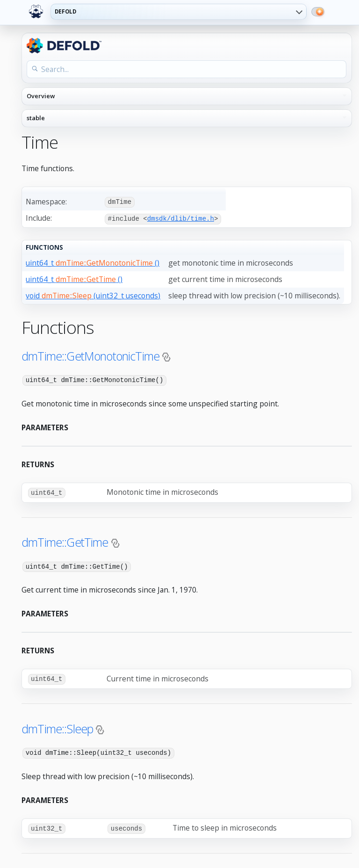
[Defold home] (36, 12)
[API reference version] (187, 118)
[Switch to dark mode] (318, 12)
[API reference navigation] (187, 96)
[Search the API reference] (187, 69)
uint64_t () (93, 262)
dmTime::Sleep (57, 726)
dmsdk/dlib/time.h (181, 218)
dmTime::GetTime (65, 541)
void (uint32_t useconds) (93, 295)
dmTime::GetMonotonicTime (90, 355)
